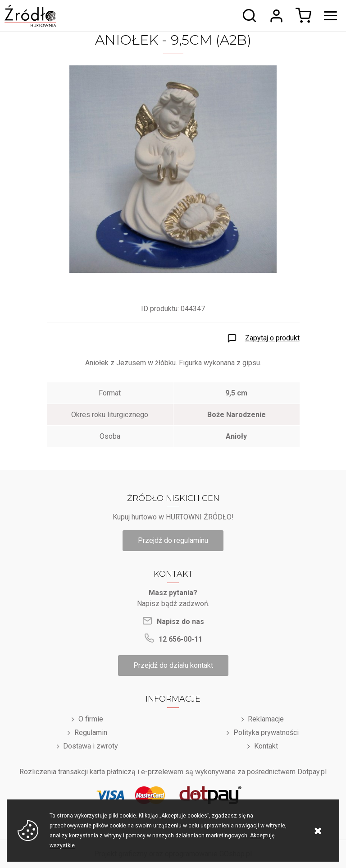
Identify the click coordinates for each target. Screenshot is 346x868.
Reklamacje (266, 719)
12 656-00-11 (180, 639)
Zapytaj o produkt (272, 338)
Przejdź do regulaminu (173, 540)
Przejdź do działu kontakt (173, 665)
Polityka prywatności (266, 733)
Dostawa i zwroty (91, 746)
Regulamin (91, 733)
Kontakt (266, 746)
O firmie (91, 719)
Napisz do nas (180, 622)
